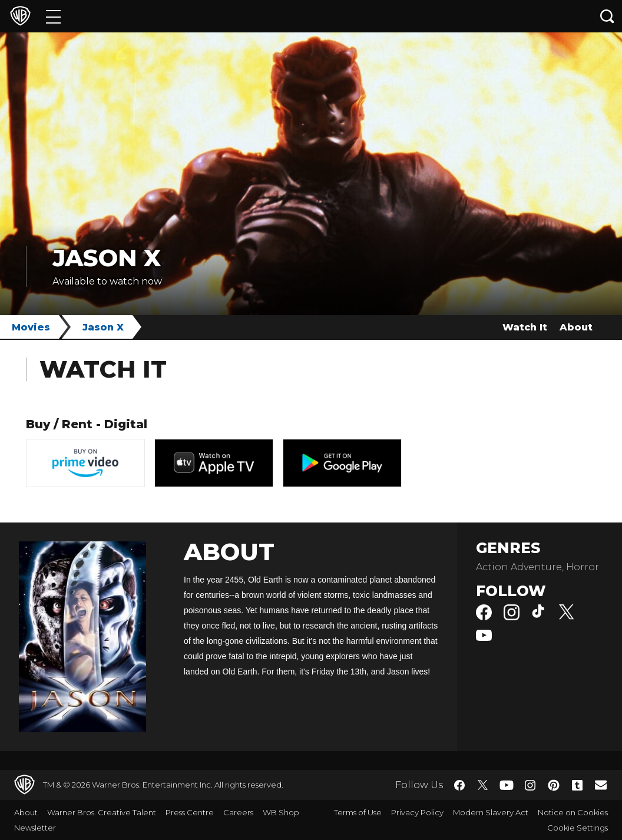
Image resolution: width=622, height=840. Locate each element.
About (576, 327)
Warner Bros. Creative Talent (102, 812)
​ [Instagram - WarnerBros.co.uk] (530, 785)
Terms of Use (358, 812)
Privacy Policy (417, 812)
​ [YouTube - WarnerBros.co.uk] (507, 785)
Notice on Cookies (573, 812)
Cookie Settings (578, 828)
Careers (238, 812)
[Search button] (607, 16)
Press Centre (190, 812)
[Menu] (53, 16)
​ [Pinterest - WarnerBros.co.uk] (554, 785)
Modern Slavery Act (491, 812)
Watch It (525, 327)
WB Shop (281, 812)
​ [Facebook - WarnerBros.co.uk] (459, 785)
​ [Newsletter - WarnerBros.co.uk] (601, 785)
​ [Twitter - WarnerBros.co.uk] (483, 785)
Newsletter (35, 828)
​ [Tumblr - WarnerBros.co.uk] (577, 785)
